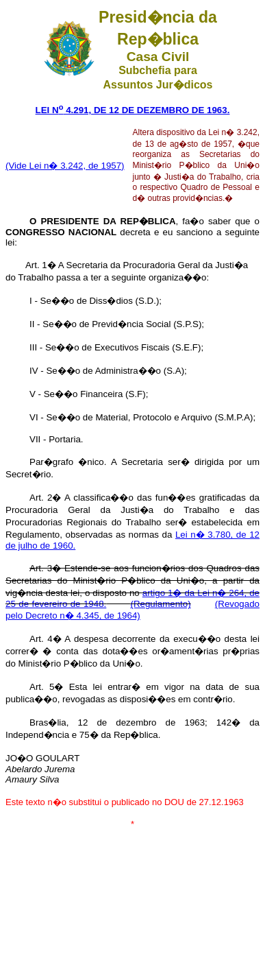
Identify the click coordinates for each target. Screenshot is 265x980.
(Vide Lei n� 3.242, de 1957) (65, 166)
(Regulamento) (160, 604)
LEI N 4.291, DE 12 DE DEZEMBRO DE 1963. (133, 110)
